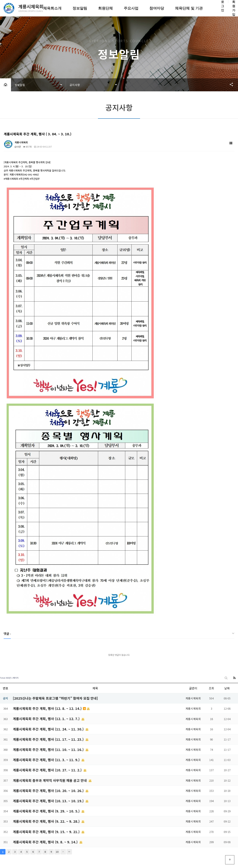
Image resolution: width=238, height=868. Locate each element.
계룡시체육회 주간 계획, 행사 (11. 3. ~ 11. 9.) (47, 760)
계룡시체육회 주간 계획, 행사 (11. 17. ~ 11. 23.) (49, 739)
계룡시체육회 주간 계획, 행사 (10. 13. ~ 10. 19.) (49, 801)
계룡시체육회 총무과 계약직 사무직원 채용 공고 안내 (50, 780)
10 (57, 852)
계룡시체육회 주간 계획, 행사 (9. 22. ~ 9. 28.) (47, 821)
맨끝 (69, 852)
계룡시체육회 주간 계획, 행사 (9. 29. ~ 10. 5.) (47, 811)
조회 (211, 688)
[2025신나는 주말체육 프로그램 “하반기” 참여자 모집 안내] (55, 698)
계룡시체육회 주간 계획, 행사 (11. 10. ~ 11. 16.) (49, 749)
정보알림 (80, 8)
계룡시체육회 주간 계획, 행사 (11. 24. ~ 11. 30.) (49, 729)
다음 (63, 852)
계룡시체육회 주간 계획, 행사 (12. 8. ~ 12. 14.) (48, 708)
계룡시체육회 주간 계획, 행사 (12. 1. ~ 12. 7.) (47, 719)
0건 (18, 147)
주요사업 (131, 8)
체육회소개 (52, 8)
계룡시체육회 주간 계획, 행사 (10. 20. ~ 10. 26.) (49, 791)
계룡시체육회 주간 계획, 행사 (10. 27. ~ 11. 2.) (48, 770)
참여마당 (157, 8)
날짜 (227, 688)
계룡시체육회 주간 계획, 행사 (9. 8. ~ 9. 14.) (46, 842)
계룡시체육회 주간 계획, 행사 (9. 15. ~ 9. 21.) (47, 832)
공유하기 (230, 84)
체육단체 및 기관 (189, 8)
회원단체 (105, 8)
